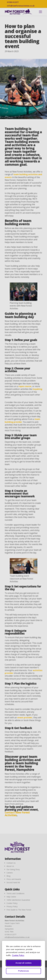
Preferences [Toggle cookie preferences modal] (23, 971)
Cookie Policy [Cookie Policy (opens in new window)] (18, 955)
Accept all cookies (23, 963)
